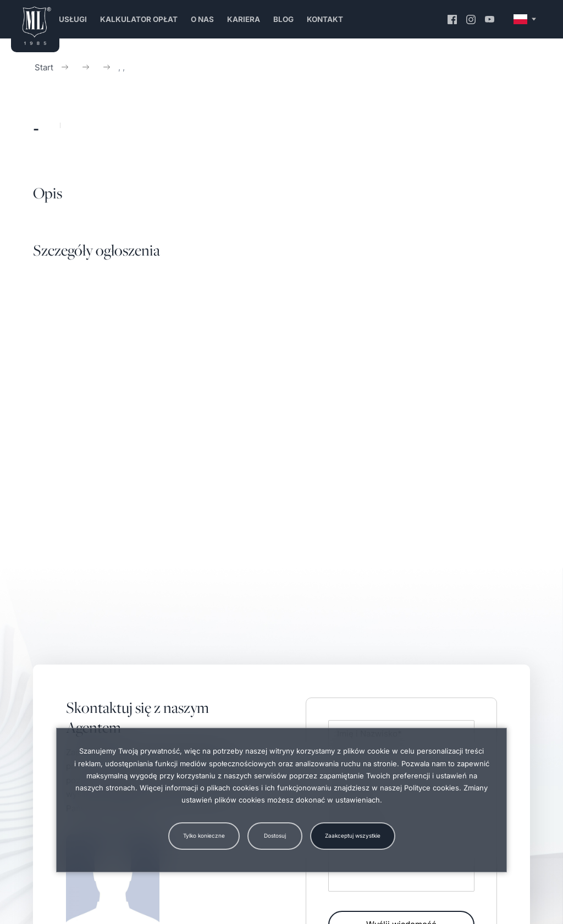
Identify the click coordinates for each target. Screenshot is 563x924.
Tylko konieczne (204, 836)
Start (44, 67)
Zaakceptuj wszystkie (353, 836)
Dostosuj (275, 836)
